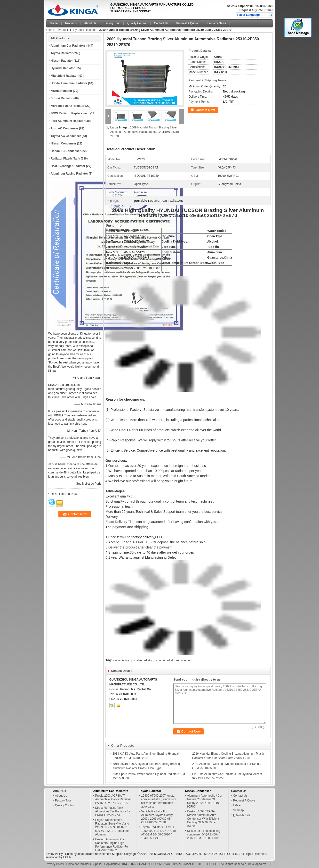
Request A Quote (251, 10)
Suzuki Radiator (62, 98)
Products (71, 23)
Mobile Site (242, 815)
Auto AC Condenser (64, 128)
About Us (90, 23)
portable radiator (142, 660)
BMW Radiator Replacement (70, 113)
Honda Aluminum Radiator (69, 83)
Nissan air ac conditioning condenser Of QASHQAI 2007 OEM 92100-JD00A (204, 834)
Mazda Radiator (61, 91)
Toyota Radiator (62, 53)
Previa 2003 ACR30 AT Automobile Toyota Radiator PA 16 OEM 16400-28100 (113, 799)
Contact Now (205, 110)
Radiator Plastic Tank (65, 159)
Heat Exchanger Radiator (68, 166)
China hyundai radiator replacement (88, 854)
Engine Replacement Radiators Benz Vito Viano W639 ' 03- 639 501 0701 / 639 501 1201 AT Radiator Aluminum (112, 827)
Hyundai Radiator (84, 30)
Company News (216, 23)
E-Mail (237, 805)
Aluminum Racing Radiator (69, 174)
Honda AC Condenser (66, 151)
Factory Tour (112, 23)
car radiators (121, 660)
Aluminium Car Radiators (68, 46)
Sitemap (238, 810)
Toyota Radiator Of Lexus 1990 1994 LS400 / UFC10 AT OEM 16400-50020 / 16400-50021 (158, 833)
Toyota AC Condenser (66, 136)
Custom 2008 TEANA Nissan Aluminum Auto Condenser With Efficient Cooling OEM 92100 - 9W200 (203, 819)
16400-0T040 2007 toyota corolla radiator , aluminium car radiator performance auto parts (159, 801)
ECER (67, 857)
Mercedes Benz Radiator (68, 106)
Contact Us (161, 23)
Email (269, 10)
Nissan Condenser (63, 143)
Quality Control (137, 23)
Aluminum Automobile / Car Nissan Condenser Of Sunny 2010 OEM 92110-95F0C (205, 801)
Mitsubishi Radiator (64, 76)
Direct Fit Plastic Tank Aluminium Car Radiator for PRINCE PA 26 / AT (113, 811)
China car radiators (78, 864)
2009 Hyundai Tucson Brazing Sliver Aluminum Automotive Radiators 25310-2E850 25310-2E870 (145, 132)
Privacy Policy (54, 854)
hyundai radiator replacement (173, 660)
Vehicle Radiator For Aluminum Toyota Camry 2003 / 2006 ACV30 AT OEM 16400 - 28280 (157, 817)
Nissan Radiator (62, 61)
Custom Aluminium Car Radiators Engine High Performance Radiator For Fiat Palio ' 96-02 (112, 845)
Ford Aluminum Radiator (68, 121)
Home (54, 23)
